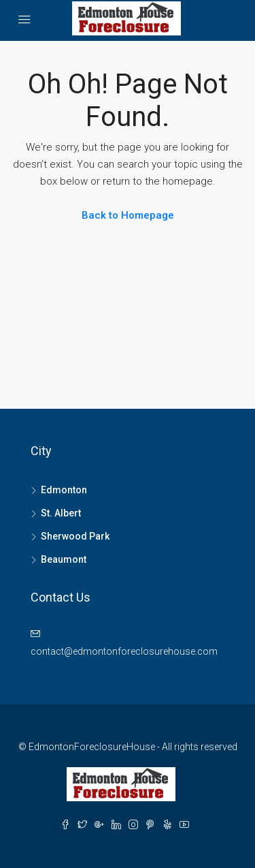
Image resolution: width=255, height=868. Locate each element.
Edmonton (64, 490)
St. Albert (61, 513)
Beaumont (64, 559)
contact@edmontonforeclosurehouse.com (124, 651)
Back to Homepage (128, 215)
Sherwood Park (75, 536)
